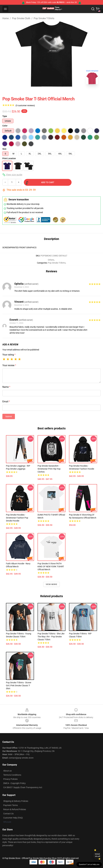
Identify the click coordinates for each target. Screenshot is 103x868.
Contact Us (8, 814)
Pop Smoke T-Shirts (44, 18)
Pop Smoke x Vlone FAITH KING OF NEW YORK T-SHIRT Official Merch (51, 567)
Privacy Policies (10, 779)
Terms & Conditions (12, 775)
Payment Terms (11, 805)
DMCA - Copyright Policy (14, 783)
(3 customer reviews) (25, 105)
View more (51, 584)
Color (5, 126)
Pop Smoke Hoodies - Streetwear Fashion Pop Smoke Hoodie (17, 518)
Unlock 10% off (97, 855)
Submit (9, 416)
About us (7, 771)
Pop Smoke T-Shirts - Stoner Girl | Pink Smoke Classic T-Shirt (19, 686)
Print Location (9, 158)
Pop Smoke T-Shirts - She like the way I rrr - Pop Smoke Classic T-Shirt (51, 637)
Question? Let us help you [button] (89, 864)
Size (4, 149)
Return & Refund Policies (15, 809)
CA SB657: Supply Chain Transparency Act (23, 787)
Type (5, 116)
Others (51, 260)
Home (6, 18)
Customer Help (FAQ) (13, 818)
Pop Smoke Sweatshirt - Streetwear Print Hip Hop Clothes (49, 469)
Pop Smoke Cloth (21, 18)
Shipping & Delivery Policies (16, 801)
